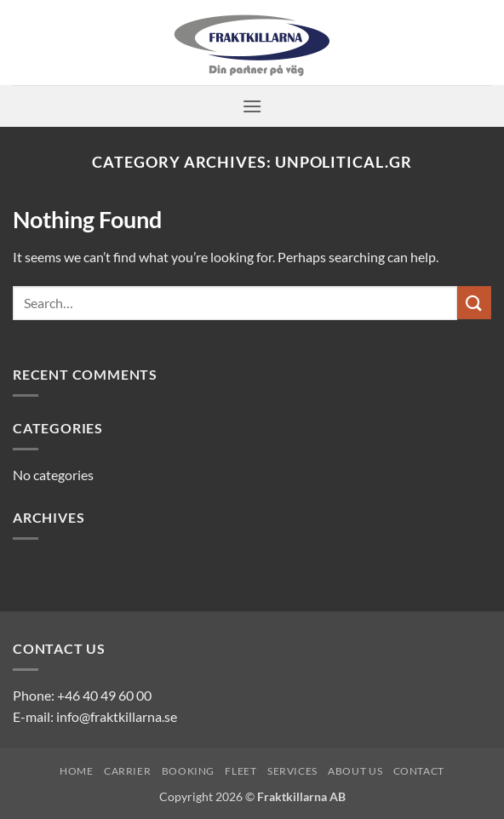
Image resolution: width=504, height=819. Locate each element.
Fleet (241, 771)
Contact (419, 771)
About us (355, 771)
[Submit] (474, 303)
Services (292, 771)
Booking (188, 771)
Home (76, 771)
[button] (252, 106)
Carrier (127, 771)
